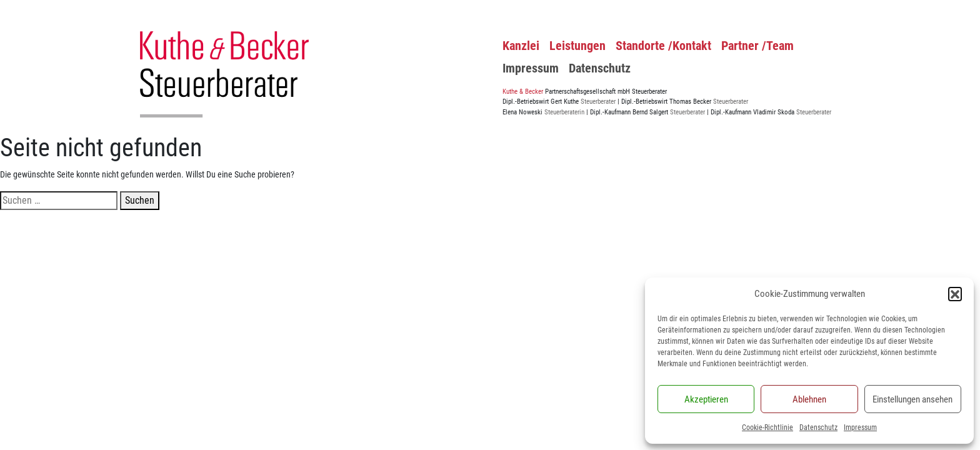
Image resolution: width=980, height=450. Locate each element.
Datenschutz (818, 427)
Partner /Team (757, 46)
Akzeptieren (706, 399)
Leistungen (577, 46)
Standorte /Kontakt (663, 46)
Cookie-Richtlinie (767, 427)
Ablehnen (809, 399)
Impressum (860, 427)
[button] (955, 294)
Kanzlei (521, 46)
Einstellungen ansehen (912, 399)
